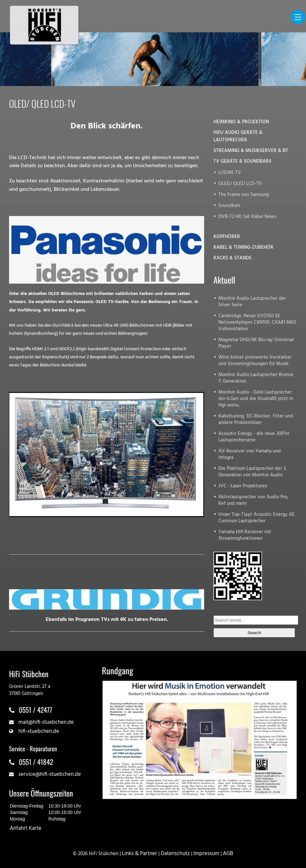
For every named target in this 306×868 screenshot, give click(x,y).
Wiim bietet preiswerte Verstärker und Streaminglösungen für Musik (255, 361)
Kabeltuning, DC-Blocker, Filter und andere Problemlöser (256, 420)
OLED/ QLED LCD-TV (240, 184)
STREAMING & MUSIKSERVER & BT (251, 151)
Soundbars (229, 206)
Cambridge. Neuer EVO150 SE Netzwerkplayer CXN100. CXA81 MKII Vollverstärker (257, 323)
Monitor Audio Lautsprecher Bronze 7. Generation (256, 378)
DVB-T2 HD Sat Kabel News (247, 217)
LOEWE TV (230, 173)
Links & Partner (140, 854)
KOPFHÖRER (227, 237)
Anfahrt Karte (26, 828)
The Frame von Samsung (244, 195)
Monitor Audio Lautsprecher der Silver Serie (252, 302)
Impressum (206, 854)
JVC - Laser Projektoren (243, 486)
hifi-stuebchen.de (39, 731)
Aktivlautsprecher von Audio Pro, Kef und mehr (253, 500)
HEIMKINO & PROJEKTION (241, 122)
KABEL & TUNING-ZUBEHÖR (243, 248)
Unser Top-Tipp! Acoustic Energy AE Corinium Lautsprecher (257, 518)
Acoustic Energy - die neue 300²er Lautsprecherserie (254, 437)
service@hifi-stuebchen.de (50, 774)
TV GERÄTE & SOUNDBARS (242, 162)
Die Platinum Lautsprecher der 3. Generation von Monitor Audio (252, 472)
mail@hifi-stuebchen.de (46, 722)
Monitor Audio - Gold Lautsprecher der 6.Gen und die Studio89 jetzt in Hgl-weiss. (256, 399)
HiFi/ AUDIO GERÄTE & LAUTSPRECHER (238, 136)
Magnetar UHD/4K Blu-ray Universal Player (256, 343)
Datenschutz (175, 854)
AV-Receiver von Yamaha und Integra (250, 455)
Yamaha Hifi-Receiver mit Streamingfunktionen (245, 535)
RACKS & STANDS (233, 258)
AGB (228, 854)
